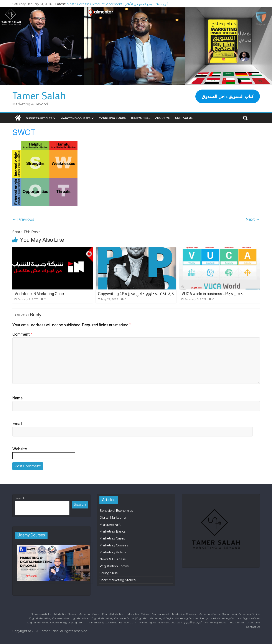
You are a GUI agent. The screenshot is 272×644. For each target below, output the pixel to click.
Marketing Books (112, 118)
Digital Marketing (113, 518)
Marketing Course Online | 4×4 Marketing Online (229, 614)
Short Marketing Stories (117, 580)
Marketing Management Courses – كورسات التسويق (170, 622)
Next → (253, 219)
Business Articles (39, 118)
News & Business (112, 559)
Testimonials (140, 118)
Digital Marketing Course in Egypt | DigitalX (55, 622)
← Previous (23, 219)
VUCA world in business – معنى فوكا (212, 294)
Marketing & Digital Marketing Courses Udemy (179, 618)
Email (17, 424)
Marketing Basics (112, 531)
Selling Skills (108, 573)
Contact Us (184, 118)
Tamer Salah (39, 95)
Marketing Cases (112, 538)
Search (20, 498)
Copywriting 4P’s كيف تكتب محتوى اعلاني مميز (136, 294)
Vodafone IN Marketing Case (39, 294)
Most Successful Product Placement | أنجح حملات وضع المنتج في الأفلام (117, 4)
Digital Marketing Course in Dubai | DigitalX (119, 618)
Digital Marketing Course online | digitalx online (59, 618)
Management (110, 525)
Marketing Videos (113, 552)
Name (17, 398)
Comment (22, 334)
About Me (162, 118)
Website (20, 449)
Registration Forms (114, 566)
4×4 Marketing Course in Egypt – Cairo (235, 618)
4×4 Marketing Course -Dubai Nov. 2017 (111, 622)
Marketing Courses (75, 118)
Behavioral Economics (116, 511)
